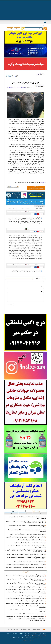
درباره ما (21, 633)
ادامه (25, 623)
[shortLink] (36, 189)
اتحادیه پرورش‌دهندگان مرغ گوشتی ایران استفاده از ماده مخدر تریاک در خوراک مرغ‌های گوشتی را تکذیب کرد (26, 558)
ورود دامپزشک (43, 633)
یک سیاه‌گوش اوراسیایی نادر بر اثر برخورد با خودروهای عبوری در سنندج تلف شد (26, 554)
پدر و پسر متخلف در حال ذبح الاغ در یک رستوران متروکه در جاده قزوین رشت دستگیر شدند (27, 526)
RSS (22, 635)
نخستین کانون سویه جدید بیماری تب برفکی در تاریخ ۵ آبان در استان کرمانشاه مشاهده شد (27, 531)
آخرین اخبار (25, 572)
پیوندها (45, 635)
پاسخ (16, 214)
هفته (11, 513)
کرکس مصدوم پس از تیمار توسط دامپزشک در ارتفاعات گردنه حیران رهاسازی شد (25, 567)
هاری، (27, 182)
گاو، (29, 182)
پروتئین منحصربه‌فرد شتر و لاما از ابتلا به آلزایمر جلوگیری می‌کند (29, 562)
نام (43, 281)
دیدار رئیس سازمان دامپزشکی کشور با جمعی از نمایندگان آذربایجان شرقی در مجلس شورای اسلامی (27, 546)
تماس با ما (15, 633)
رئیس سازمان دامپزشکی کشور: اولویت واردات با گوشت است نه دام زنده (27, 534)
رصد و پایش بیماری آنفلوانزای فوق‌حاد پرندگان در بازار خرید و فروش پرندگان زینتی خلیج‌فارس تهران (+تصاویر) (25, 551)
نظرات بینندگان (39, 206)
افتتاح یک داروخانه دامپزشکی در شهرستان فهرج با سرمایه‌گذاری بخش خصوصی (26, 564)
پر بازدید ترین (36, 511)
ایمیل (42, 286)
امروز (40, 513)
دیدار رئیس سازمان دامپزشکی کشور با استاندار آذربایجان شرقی (29, 543)
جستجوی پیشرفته (25, 629)
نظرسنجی (28, 635)
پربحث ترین (15, 511)
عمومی (35, 85)
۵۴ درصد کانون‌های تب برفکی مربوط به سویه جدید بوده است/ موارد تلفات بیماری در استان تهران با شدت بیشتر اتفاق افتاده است (26, 522)
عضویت (10, 29)
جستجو (34, 635)
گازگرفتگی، (32, 182)
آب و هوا (27, 633)
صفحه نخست (25, 22)
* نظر (42, 291)
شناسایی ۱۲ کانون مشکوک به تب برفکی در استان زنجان (31, 540)
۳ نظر (38, 75)
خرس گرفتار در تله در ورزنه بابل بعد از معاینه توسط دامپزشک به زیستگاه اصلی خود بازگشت (26, 610)
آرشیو (9, 633)
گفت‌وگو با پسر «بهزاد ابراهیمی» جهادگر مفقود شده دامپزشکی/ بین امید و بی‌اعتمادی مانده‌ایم (28, 517)
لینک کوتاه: (36, 187)
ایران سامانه (22, 641)
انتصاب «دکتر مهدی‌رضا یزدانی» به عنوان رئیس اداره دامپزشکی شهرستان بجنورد (25, 537)
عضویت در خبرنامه (13, 629)
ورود (17, 29)
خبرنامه (39, 635)
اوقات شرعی (34, 633)
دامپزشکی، (38, 182)
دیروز (26, 513)
